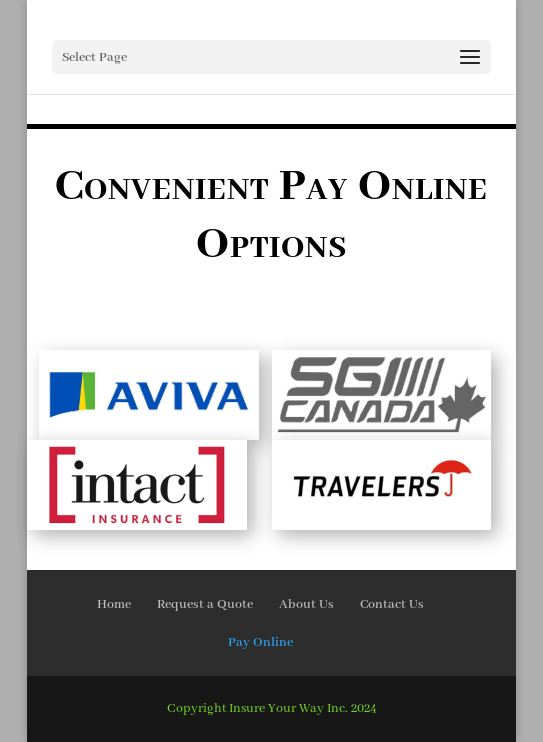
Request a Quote (205, 604)
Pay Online (260, 642)
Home (114, 604)
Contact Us (392, 604)
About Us (306, 604)
